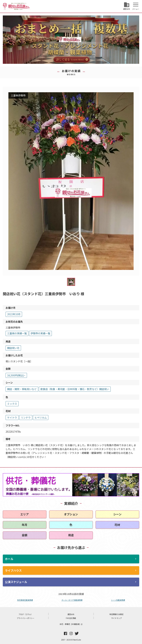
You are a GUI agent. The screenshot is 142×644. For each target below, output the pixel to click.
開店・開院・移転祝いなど (22, 389)
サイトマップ (116, 618)
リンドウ (26, 418)
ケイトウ (12, 418)
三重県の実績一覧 (17, 333)
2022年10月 (14, 314)
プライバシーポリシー (26, 618)
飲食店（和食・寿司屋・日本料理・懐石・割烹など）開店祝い (75, 389)
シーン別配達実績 (118, 600)
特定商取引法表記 (116, 614)
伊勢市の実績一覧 (40, 333)
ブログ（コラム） (26, 614)
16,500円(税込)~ (16, 375)
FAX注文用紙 (71, 618)
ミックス (12, 404)
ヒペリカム (41, 418)
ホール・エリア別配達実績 (72, 600)
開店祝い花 (13, 348)
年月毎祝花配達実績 (25, 600)
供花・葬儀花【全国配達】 (71, 624)
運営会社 (71, 614)
